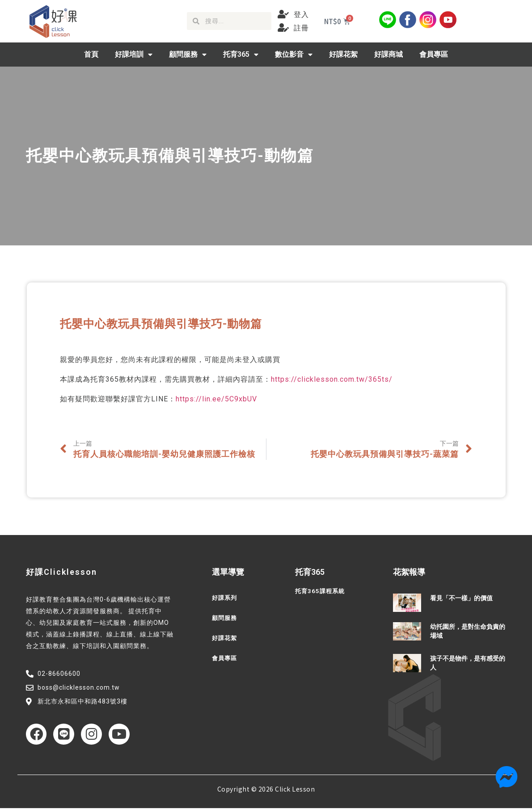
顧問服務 (188, 55)
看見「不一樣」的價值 (461, 598)
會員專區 (434, 54)
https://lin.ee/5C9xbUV (216, 399)
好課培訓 (134, 55)
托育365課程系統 (321, 591)
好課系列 (225, 598)
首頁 (91, 54)
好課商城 (388, 54)
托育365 (241, 55)
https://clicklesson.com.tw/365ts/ (332, 379)
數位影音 (294, 55)
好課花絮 (343, 54)
